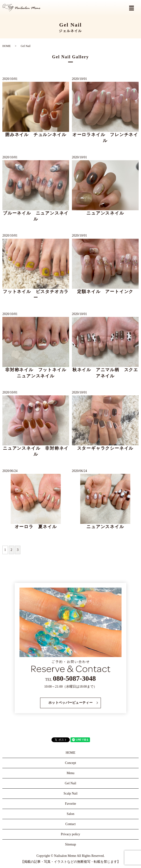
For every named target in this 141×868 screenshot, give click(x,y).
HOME (7, 46)
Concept (71, 763)
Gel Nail (70, 783)
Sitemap (70, 844)
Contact (70, 824)
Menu (71, 773)
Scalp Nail (71, 793)
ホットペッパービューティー (70, 703)
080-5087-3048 (74, 678)
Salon (70, 814)
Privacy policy (70, 834)
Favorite (71, 804)
